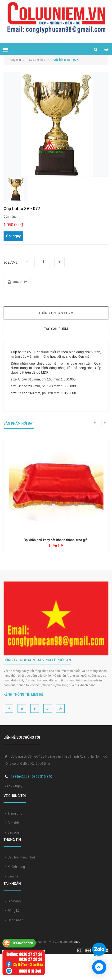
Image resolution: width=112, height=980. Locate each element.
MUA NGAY (17, 282)
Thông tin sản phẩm (56, 313)
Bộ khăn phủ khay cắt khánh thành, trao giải (56, 540)
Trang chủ (16, 60)
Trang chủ (13, 813)
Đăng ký (12, 911)
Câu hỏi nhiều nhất (20, 857)
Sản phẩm (14, 832)
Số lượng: (11, 263)
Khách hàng (15, 867)
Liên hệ (11, 876)
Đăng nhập (14, 920)
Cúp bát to (19, 352)
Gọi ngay (13, 236)
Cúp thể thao (37, 60)
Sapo (77, 942)
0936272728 (23, 943)
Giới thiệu (13, 823)
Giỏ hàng (13, 901)
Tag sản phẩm (56, 329)
